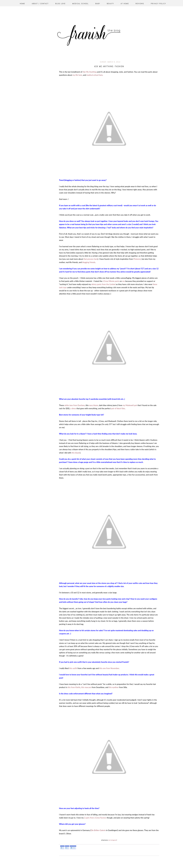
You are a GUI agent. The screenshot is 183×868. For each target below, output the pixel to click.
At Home (125, 4)
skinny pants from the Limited (103, 284)
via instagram (112, 840)
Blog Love (60, 4)
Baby (98, 4)
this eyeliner (114, 687)
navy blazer (94, 405)
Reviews (140, 4)
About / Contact (40, 4)
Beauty (111, 4)
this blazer (76, 453)
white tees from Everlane (74, 405)
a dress (73, 408)
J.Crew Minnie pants (111, 281)
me (124, 281)
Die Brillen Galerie (98, 830)
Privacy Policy (158, 4)
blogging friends (89, 262)
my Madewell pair (130, 405)
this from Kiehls (74, 687)
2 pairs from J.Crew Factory (95, 818)
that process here (90, 259)
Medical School (80, 4)
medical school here (95, 75)
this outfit (73, 668)
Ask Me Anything (90, 72)
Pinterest (137, 259)
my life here (77, 75)
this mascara (86, 687)
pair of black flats (118, 408)
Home (23, 4)
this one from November (109, 668)
